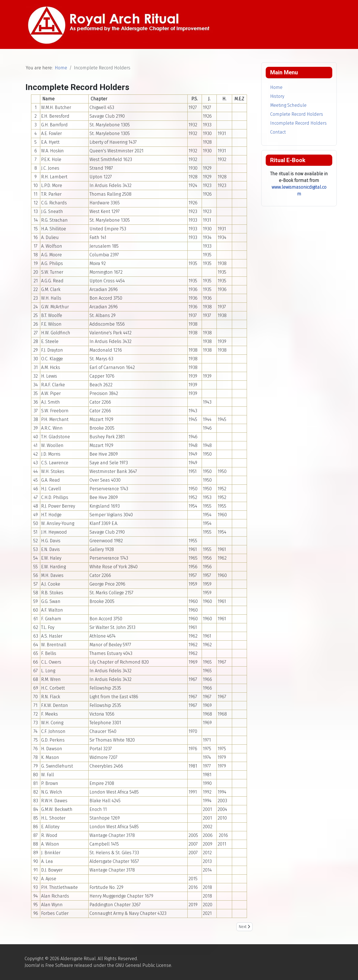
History (277, 96)
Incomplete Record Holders (298, 123)
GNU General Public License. (144, 965)
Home (276, 87)
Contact (278, 132)
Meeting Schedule (288, 105)
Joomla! (32, 965)
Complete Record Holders (297, 114)
